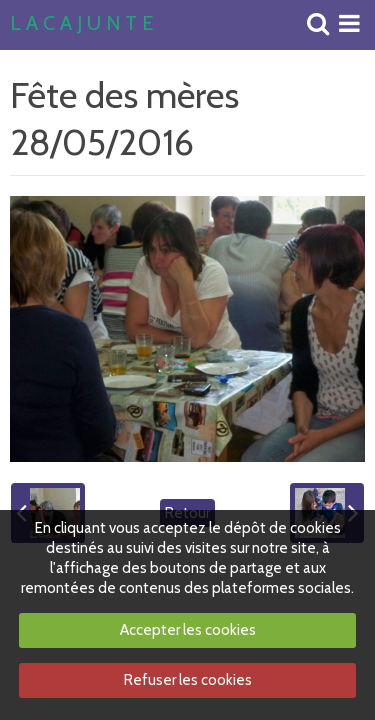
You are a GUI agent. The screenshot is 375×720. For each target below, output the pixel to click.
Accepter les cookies (188, 630)
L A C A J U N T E (81, 24)
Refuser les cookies (188, 680)
